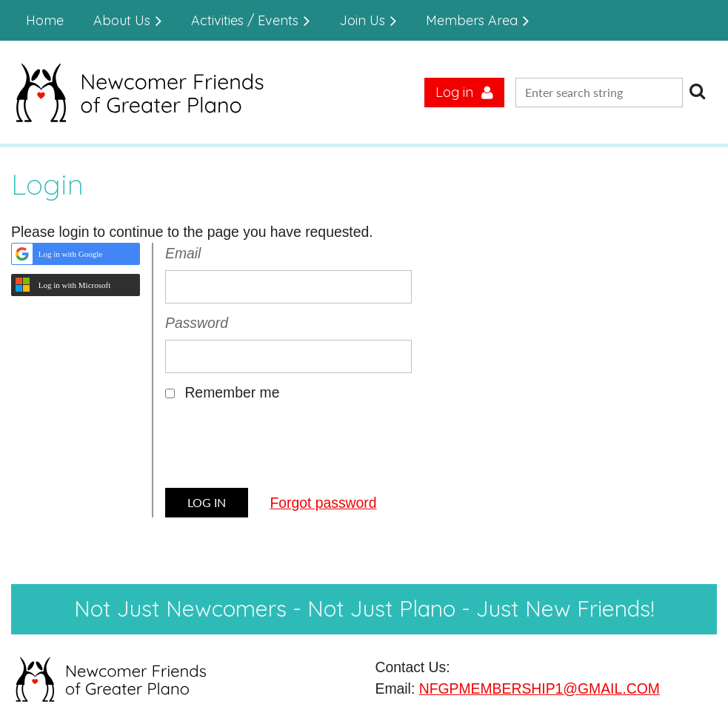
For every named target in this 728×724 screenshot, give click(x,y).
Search (697, 91)
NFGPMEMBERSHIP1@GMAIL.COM (540, 688)
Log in (454, 92)
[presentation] (278, 450)
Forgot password (323, 503)
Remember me (232, 392)
